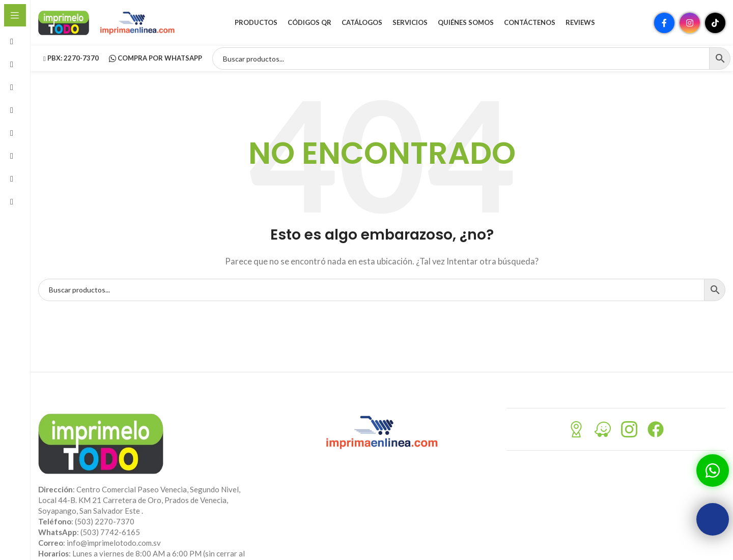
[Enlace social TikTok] (715, 23)
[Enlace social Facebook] (664, 23)
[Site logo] (64, 22)
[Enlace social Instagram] (690, 23)
